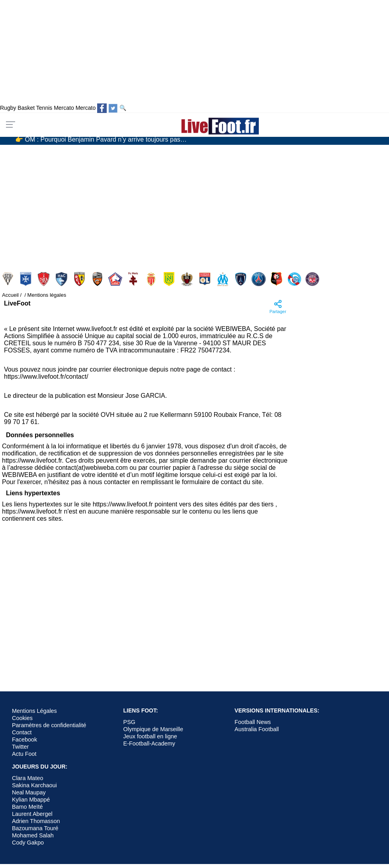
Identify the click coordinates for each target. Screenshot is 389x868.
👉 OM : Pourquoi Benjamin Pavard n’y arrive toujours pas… (101, 139)
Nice (188, 279)
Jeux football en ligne (150, 736)
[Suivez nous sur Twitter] (113, 108)
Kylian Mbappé (31, 800)
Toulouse (313, 279)
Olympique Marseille (224, 279)
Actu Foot (24, 754)
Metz (134, 279)
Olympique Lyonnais (206, 279)
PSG (259, 279)
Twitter (20, 747)
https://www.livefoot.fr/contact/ (46, 377)
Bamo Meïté (27, 807)
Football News (253, 722)
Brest (44, 279)
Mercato (64, 108)
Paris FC (241, 279)
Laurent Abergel (32, 814)
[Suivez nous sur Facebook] (102, 108)
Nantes (170, 279)
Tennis (44, 108)
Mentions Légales (34, 711)
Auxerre (26, 279)
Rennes (277, 279)
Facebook (24, 740)
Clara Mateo (27, 778)
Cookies (22, 718)
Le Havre (62, 279)
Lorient (98, 279)
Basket (26, 108)
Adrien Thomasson (36, 821)
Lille (116, 279)
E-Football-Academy (149, 743)
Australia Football (257, 729)
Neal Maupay (29, 792)
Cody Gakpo (28, 843)
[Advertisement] (170, 204)
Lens (80, 279)
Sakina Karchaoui (34, 785)
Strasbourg (295, 279)
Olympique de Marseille (153, 729)
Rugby (8, 108)
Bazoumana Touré (35, 828)
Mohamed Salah (33, 835)
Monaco (152, 279)
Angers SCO (9, 279)
